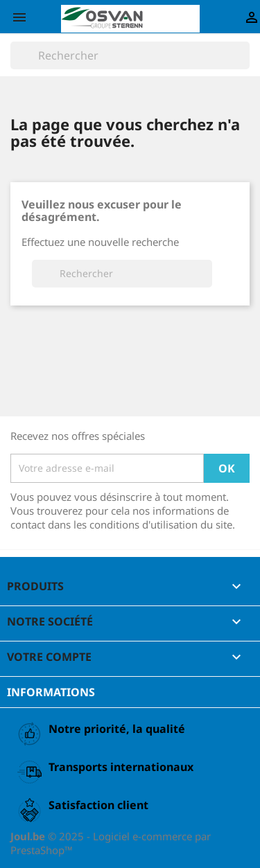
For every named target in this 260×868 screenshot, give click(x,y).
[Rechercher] (130, 55)
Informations (51, 692)
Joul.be (29, 836)
